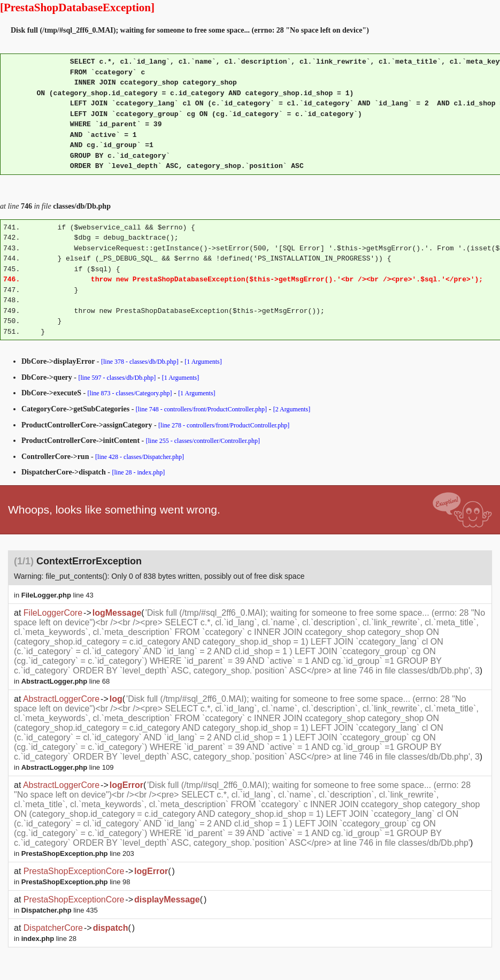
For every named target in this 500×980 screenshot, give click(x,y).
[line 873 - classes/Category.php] (130, 393)
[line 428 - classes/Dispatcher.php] (140, 457)
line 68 (66, 681)
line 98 (76, 882)
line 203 (78, 853)
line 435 (60, 910)
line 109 (68, 767)
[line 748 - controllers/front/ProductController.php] (201, 409)
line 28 (49, 939)
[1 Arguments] (203, 362)
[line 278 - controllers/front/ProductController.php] (224, 425)
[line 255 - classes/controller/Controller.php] (203, 441)
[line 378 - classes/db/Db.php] (140, 362)
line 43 (57, 595)
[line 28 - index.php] (139, 472)
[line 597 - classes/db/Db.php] (117, 378)
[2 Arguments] (292, 409)
